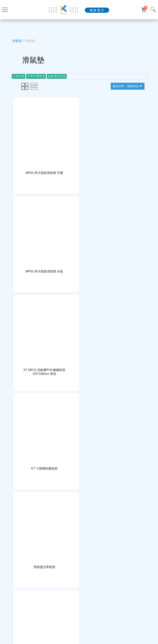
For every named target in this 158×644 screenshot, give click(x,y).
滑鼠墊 (31, 41)
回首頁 (17, 41)
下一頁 (90, 603)
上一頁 (68, 603)
